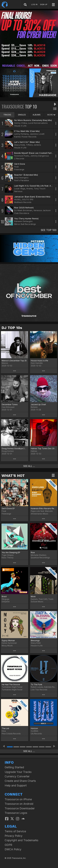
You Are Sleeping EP (11, 552)
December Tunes (10, 404)
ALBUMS (37, 115)
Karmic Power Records (25, 137)
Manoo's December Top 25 (14, 361)
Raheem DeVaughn (23, 221)
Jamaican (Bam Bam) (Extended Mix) (32, 197)
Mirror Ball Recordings (25, 224)
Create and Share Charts (20, 781)
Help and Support (16, 785)
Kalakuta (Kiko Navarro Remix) (44, 508)
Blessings (35, 640)
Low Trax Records (39, 690)
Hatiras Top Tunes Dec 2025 (44, 448)
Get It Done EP (8, 508)
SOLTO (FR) (28, 199)
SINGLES (22, 115)
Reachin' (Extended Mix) (26, 175)
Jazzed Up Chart (38, 404)
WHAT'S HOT (13, 476)
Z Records (19, 158)
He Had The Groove (11, 685)
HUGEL (18, 199)
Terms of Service (15, 831)
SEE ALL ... (29, 466)
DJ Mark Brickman (23, 210)
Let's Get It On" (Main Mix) (27, 142)
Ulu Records (36, 734)
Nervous (18, 191)
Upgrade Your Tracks (18, 772)
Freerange (19, 169)
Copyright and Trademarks (21, 840)
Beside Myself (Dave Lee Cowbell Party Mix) (36, 153)
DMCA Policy (13, 849)
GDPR (8, 845)
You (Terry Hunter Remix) (26, 219)
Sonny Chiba (20, 123)
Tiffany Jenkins (33, 145)
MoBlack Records (23, 202)
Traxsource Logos (16, 813)
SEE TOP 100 (49, 230)
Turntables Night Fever (12, 690)
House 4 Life (20, 126)
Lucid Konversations (38, 123)
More (33, 596)
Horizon (34, 728)
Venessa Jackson (42, 210)
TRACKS (7, 115)
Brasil (4, 596)
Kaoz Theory (8, 558)
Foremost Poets (22, 156)
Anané (29, 188)
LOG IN (34, 4)
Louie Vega (20, 188)
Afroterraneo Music (40, 514)
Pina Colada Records (11, 734)
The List (5, 728)
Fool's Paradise (22, 180)
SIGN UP (44, 4)
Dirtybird (6, 602)
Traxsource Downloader (20, 808)
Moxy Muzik (7, 646)
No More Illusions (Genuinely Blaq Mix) (33, 120)
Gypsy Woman (8, 640)
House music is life (39, 361)
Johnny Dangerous (40, 156)
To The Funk (37, 685)
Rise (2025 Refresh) (24, 208)
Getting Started (14, 767)
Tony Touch (40, 188)
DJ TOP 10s (12, 328)
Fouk (16, 167)
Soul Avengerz (21, 178)
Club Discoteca (22, 213)
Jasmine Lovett (37, 134)
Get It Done (20, 164)
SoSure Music (37, 602)
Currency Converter (17, 776)
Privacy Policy (14, 836)
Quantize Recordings (40, 558)
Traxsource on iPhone (18, 799)
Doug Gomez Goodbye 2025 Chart (15, 448)
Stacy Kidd (19, 145)
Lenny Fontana (21, 134)
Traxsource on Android (19, 804)
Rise (33, 552)
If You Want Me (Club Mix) (27, 131)
